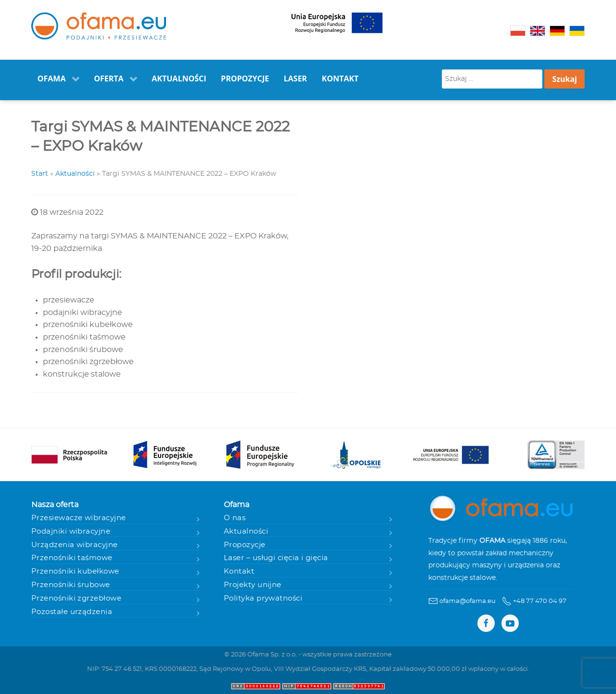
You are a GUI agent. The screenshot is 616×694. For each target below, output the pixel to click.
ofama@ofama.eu (468, 601)
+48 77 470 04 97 (540, 601)
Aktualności (75, 174)
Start (40, 174)
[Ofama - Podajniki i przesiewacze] (99, 26)
